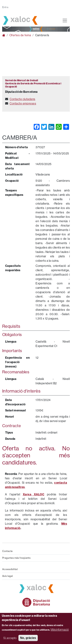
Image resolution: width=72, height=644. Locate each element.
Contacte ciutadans (22, 99)
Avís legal (8, 576)
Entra (5, 7)
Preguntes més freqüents (16, 558)
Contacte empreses (23, 103)
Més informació (60, 630)
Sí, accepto (10, 638)
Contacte (7, 551)
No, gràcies (28, 638)
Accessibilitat (10, 569)
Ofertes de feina (20, 35)
